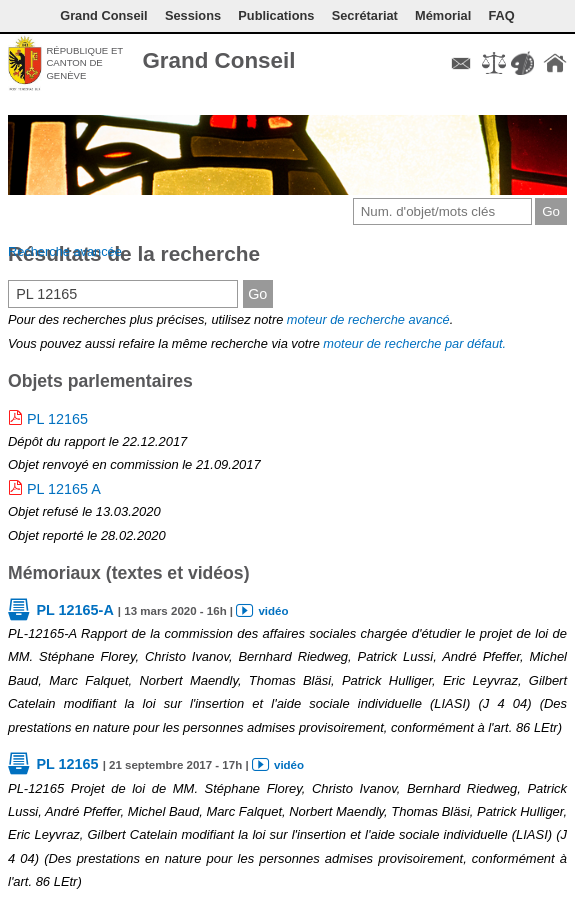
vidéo (273, 611)
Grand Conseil (218, 60)
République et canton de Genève (84, 63)
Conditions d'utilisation (494, 63)
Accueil (555, 63)
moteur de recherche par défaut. (414, 343)
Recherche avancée (65, 251)
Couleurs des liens (522, 63)
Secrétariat (365, 15)
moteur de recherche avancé (368, 319)
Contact (461, 63)
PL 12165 (57, 419)
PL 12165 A (64, 489)
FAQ (501, 15)
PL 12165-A (74, 610)
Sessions (193, 15)
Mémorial (443, 15)
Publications (276, 15)
